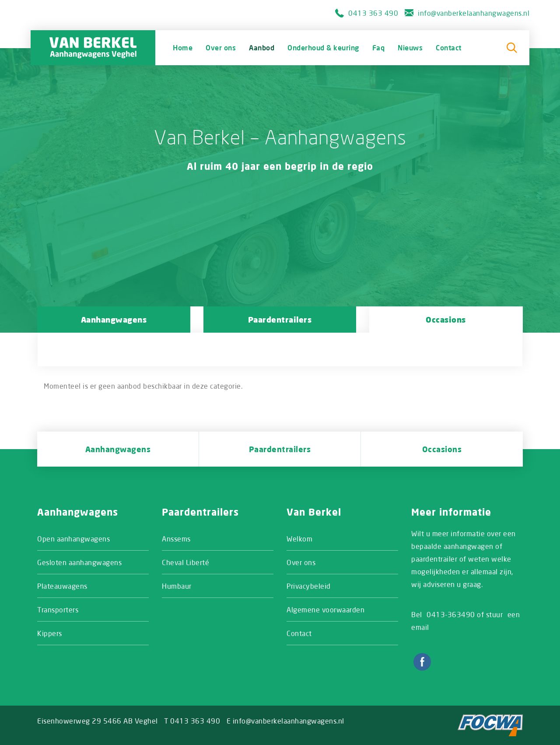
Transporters (58, 610)
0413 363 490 (373, 13)
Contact (449, 47)
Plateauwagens (62, 586)
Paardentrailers (280, 320)
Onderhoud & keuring (323, 47)
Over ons (221, 47)
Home (183, 47)
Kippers (50, 633)
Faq (379, 47)
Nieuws (410, 47)
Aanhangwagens (114, 320)
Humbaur (177, 586)
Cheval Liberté (185, 562)
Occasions (446, 320)
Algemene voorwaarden (325, 610)
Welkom (299, 539)
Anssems (176, 539)
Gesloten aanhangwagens (79, 562)
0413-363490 (451, 614)
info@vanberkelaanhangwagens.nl (474, 13)
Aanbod (262, 47)
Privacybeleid (309, 586)
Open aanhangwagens (73, 539)
